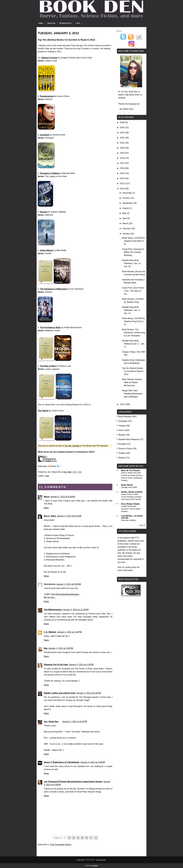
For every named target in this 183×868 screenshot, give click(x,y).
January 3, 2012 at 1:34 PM (69, 632)
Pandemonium (47, 96)
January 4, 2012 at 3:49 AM (93, 762)
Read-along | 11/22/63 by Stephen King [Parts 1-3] (133, 321)
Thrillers (122, 453)
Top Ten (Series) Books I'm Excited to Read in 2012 (133, 371)
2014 (123, 178)
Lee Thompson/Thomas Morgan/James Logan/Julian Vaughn (73, 782)
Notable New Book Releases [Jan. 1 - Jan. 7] (133, 344)
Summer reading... (129, 520)
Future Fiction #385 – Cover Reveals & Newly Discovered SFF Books (131, 497)
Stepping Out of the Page (56, 665)
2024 (123, 128)
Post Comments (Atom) (61, 845)
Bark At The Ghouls (131, 470)
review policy (131, 567)
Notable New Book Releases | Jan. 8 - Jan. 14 (131, 310)
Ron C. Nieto (50, 516)
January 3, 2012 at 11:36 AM (76, 610)
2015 (123, 173)
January (126, 234)
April (125, 218)
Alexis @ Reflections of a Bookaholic (62, 762)
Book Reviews (125, 417)
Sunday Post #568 (129, 487)
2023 (123, 133)
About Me (51, 23)
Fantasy (122, 426)
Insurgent (45, 135)
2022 (123, 138)
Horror (121, 430)
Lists (78, 23)
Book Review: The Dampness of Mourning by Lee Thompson (133, 333)
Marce (47, 497)
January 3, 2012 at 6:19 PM (89, 693)
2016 (123, 168)
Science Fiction (125, 449)
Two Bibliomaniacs (53, 610)
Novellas (122, 444)
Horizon (44, 212)
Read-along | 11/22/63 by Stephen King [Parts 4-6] (133, 241)
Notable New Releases (129, 439)
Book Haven (127, 485)
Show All (142, 525)
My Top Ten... (50, 597)
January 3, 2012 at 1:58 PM (61, 648)
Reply (46, 508)
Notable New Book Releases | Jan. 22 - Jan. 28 (132, 263)
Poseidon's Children (50, 173)
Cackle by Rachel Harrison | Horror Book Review (131, 509)
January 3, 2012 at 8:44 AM (69, 516)
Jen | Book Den (51, 722)
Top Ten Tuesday (72, 446)
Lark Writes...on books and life (132, 517)
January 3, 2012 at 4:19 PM (81, 665)
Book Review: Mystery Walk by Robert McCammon (132, 382)
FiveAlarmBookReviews (68, 594)
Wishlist (122, 458)
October (126, 198)
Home (41, 23)
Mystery (122, 435)
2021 (123, 143)
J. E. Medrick (50, 632)
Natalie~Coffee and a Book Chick (60, 693)
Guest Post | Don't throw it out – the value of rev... (133, 291)
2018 (123, 158)
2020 (123, 148)
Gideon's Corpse (49, 58)
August (126, 208)
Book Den (81, 860)
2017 (123, 163)
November (127, 193)
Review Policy (66, 23)
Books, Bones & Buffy (132, 492)
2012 (123, 189)
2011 (123, 404)
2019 (123, 153)
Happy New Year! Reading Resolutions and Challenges (132, 394)
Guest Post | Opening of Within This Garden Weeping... (133, 252)
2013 (123, 183)
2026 (123, 122)
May (125, 213)
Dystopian (123, 421)
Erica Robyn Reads (130, 504)
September (128, 203)
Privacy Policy (101, 860)
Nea (46, 648)
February (127, 229)
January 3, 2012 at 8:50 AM (69, 584)
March (126, 223)
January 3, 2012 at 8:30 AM (63, 497)
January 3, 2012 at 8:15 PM (75, 722)
